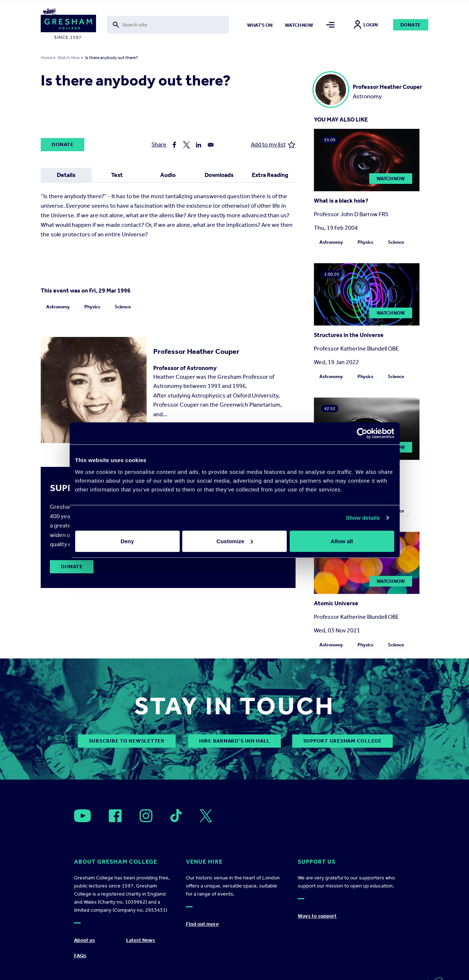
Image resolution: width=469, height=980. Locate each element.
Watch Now (69, 58)
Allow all (342, 541)
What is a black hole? (341, 201)
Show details (363, 518)
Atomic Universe (336, 603)
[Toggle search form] (168, 25)
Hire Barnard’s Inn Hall (234, 741)
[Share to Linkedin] (199, 145)
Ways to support (317, 916)
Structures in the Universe (349, 335)
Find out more (202, 924)
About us (85, 940)
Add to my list (273, 145)
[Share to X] (186, 145)
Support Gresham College (342, 741)
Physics (92, 307)
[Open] (83, 816)
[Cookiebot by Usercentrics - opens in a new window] (362, 433)
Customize (235, 541)
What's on (260, 25)
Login (366, 25)
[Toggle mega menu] (331, 25)
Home (47, 58)
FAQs (80, 956)
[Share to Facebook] (174, 145)
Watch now (299, 25)
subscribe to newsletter (127, 741)
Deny (127, 541)
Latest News (141, 940)
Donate (411, 25)
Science (123, 307)
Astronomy (58, 307)
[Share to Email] (211, 145)
